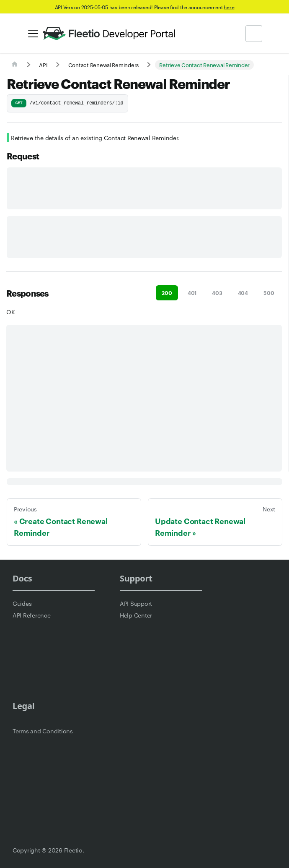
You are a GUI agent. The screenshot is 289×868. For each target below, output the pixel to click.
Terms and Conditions (43, 731)
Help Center (136, 615)
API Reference (32, 615)
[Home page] (15, 65)
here (229, 7)
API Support (136, 603)
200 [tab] (167, 293)
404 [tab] (243, 293)
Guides (22, 603)
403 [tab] (217, 293)
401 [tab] (192, 293)
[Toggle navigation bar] (33, 34)
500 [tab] (269, 293)
